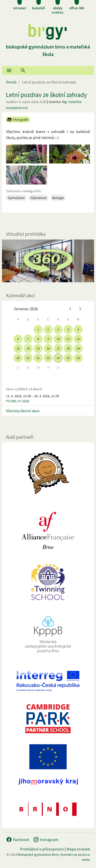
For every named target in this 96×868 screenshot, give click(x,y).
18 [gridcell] (68, 348)
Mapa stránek (78, 849)
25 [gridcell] (68, 358)
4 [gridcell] (68, 329)
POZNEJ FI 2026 (18, 401)
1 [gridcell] (38, 329)
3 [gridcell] (58, 329)
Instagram (46, 839)
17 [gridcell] (58, 348)
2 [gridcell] (48, 329)
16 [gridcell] (48, 348)
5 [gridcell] (78, 329)
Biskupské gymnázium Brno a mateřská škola (48, 47)
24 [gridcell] (58, 358)
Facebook (18, 839)
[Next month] (80, 309)
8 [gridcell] (38, 339)
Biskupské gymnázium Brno (38, 854)
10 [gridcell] (58, 339)
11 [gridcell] (68, 339)
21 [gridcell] (28, 358)
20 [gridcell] (18, 358)
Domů (11, 82)
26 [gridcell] (78, 358)
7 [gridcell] (28, 339)
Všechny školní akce (23, 411)
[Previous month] (70, 309)
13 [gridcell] (18, 348)
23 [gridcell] (48, 358)
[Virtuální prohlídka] (48, 261)
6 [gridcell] (18, 339)
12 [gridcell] (78, 339)
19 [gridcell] (78, 348)
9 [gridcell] (48, 339)
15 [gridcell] (38, 348)
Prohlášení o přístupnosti (42, 849)
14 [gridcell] (28, 348)
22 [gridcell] (38, 358)
